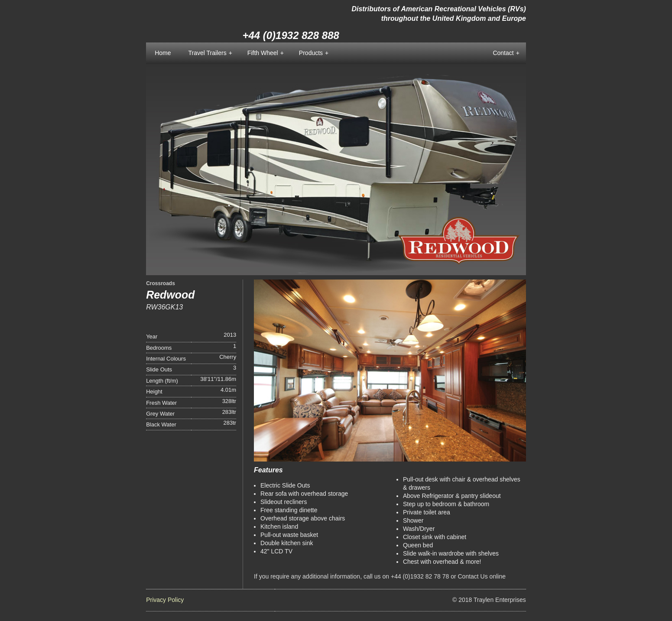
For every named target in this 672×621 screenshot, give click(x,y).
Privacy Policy (165, 600)
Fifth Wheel (266, 53)
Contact (506, 53)
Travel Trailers (210, 53)
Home (163, 53)
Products (314, 53)
